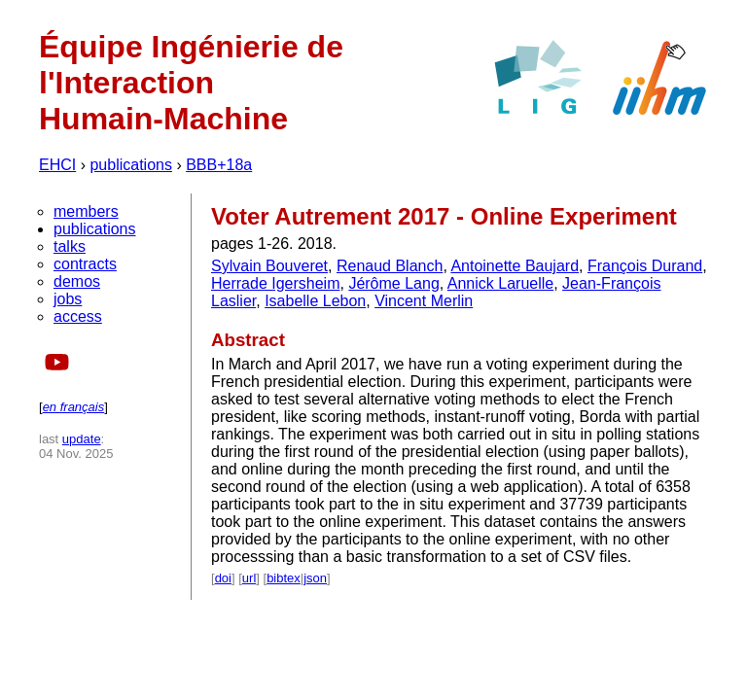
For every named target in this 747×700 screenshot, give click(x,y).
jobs (68, 299)
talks (70, 246)
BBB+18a (219, 165)
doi (223, 578)
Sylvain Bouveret (269, 266)
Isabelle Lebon (315, 301)
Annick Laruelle (500, 283)
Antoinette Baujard (515, 266)
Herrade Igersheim (276, 283)
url (249, 578)
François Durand (645, 266)
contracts (85, 264)
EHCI (57, 165)
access (78, 316)
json (315, 578)
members (86, 211)
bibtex (284, 578)
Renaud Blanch (390, 266)
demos (77, 281)
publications (131, 165)
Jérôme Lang (393, 283)
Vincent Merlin (424, 301)
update (82, 439)
